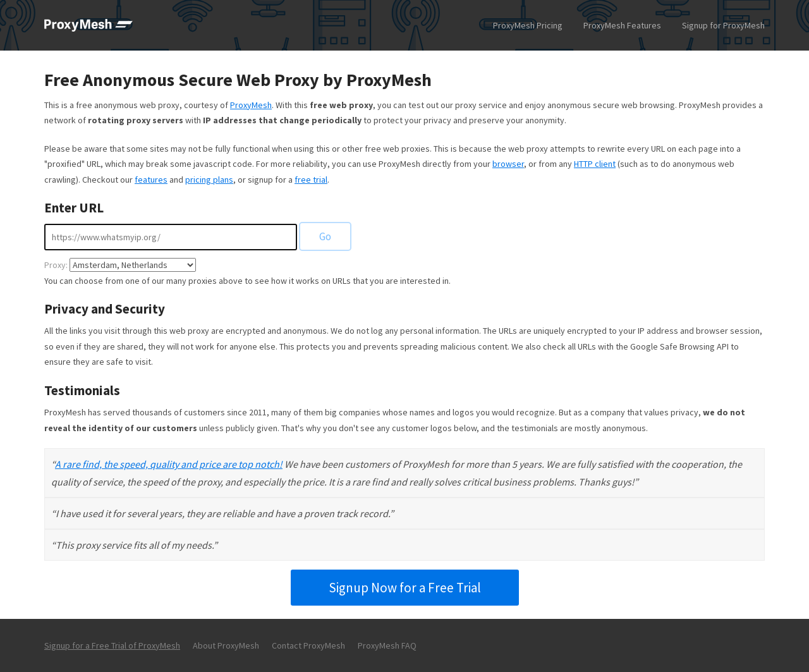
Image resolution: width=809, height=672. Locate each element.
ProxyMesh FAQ (387, 645)
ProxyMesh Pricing (528, 25)
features (151, 180)
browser (508, 164)
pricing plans (209, 180)
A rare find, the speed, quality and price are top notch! (169, 464)
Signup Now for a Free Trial (405, 588)
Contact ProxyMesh (308, 645)
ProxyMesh (251, 105)
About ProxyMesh (226, 645)
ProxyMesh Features (622, 25)
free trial (311, 180)
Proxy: (56, 265)
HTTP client (595, 164)
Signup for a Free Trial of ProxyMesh (112, 645)
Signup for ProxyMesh (723, 25)
